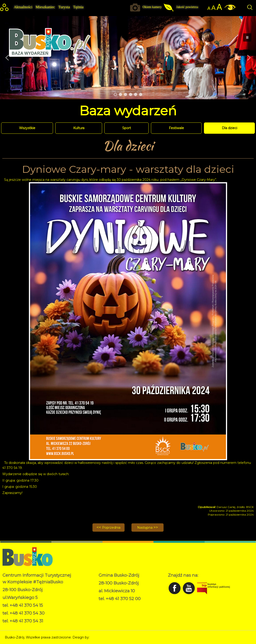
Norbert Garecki (103, 637)
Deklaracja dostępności (117, 610)
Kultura (79, 128)
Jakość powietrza (187, 7)
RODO (104, 606)
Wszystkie (27, 128)
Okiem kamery (152, 7)
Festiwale (176, 128)
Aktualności (23, 7)
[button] (249, 58)
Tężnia (78, 7)
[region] (128, 58)
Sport (127, 128)
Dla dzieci (230, 128)
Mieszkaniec (45, 7)
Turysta (64, 7)
